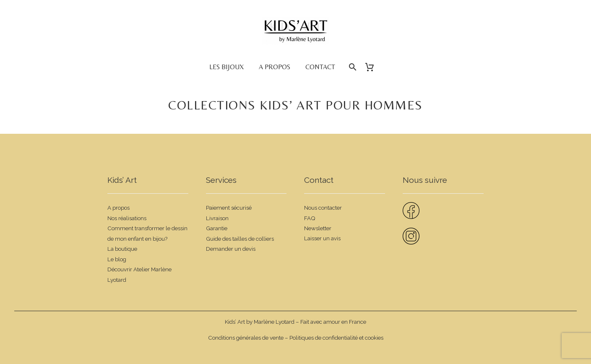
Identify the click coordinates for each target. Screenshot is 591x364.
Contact (320, 67)
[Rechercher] (352, 67)
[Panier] (373, 67)
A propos (275, 67)
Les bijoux (227, 67)
